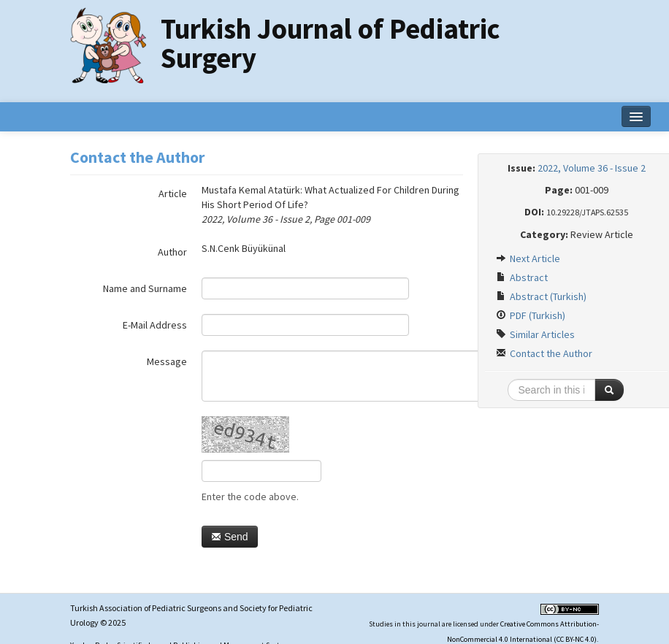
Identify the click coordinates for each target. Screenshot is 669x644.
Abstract (522, 277)
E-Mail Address (155, 325)
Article (173, 193)
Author (172, 252)
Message (167, 361)
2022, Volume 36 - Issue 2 (592, 168)
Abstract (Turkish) (541, 296)
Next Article (528, 258)
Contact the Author (544, 353)
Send (230, 537)
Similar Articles (535, 334)
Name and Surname (145, 288)
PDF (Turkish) (531, 315)
